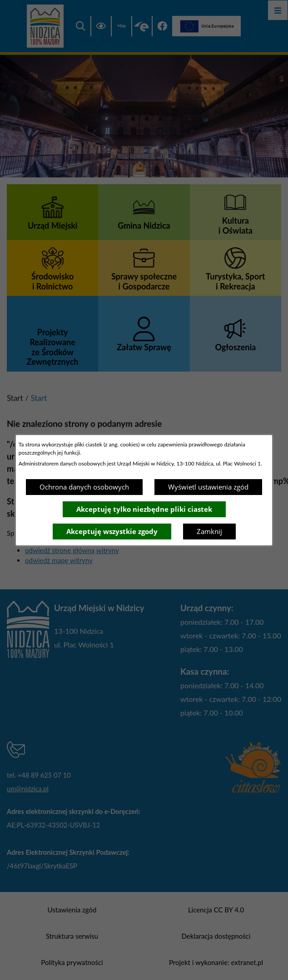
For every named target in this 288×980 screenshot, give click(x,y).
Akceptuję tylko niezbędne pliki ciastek (144, 509)
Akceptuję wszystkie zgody (112, 531)
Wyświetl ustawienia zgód (208, 487)
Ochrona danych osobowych (84, 487)
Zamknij (209, 531)
